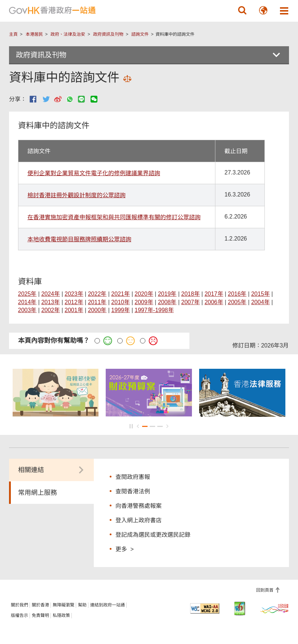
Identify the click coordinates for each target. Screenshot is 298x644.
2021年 (120, 294)
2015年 (260, 294)
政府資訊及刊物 (108, 34)
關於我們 (19, 605)
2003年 (27, 310)
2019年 (167, 294)
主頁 (13, 34)
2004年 (260, 302)
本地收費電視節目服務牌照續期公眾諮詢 (79, 239)
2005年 (237, 302)
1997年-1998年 (154, 310)
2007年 (190, 302)
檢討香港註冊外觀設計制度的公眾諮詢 (76, 195)
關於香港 (40, 605)
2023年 (74, 294)
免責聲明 (40, 615)
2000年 (97, 310)
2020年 (144, 294)
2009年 (144, 302)
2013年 (51, 302)
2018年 (190, 294)
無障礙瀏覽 (63, 605)
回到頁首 (265, 590)
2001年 (74, 310)
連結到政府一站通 (108, 605)
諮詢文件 (140, 34)
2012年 (74, 302)
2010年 (120, 302)
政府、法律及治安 (68, 34)
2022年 (97, 294)
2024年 (51, 294)
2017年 (214, 294)
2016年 (237, 294)
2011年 (97, 302)
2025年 (27, 294)
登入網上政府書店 (139, 520)
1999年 (120, 310)
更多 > (124, 549)
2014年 (27, 302)
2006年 (214, 302)
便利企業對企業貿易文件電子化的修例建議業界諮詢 (94, 173)
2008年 (167, 302)
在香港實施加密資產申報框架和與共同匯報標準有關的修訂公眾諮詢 (114, 217)
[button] (242, 10)
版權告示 (19, 615)
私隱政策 (61, 615)
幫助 (82, 605)
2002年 (51, 310)
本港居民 (34, 34)
